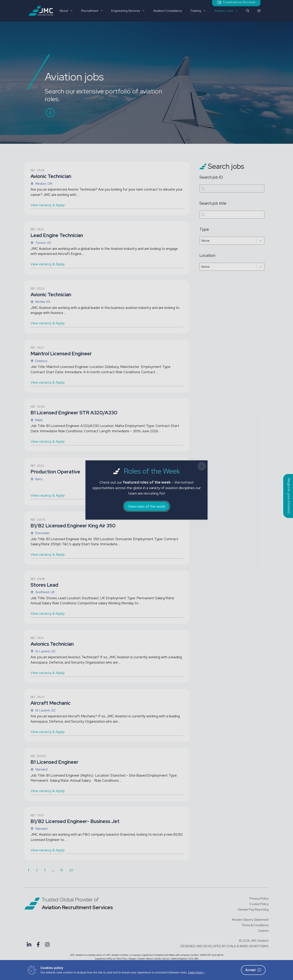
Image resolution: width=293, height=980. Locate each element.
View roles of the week (147, 506)
